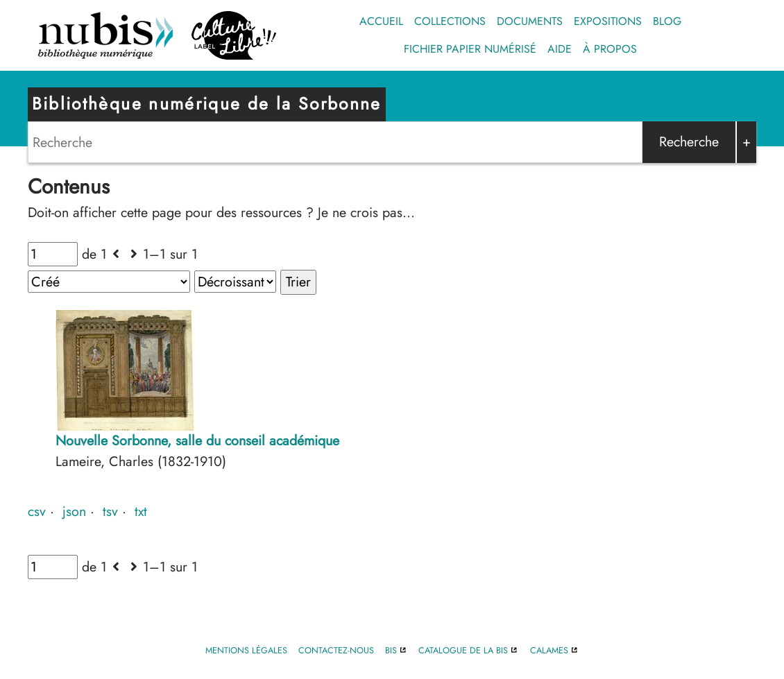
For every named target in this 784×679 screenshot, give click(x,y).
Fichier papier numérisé (470, 49)
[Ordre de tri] (235, 282)
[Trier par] (109, 282)
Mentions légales (246, 650)
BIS (391, 650)
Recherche (689, 141)
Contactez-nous (336, 650)
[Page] (53, 255)
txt (141, 511)
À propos (610, 49)
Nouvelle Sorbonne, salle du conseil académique (197, 440)
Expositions (608, 21)
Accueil (381, 21)
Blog (667, 21)
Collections (450, 21)
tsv (110, 511)
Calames (549, 650)
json (74, 511)
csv (37, 511)
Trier (298, 282)
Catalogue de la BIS (463, 650)
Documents (530, 21)
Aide (560, 49)
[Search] (335, 142)
